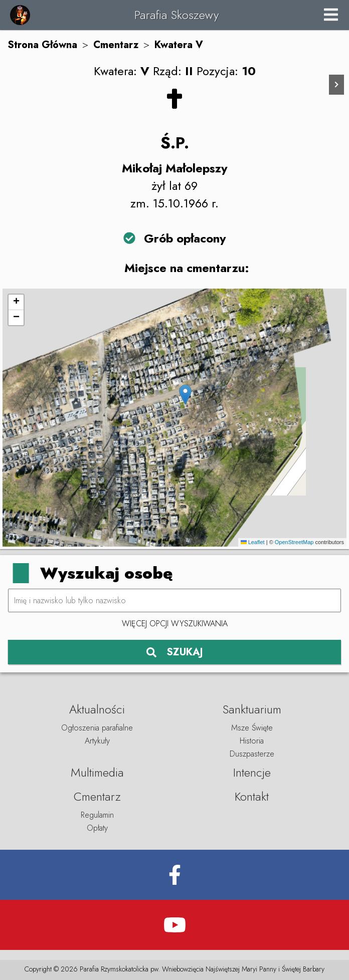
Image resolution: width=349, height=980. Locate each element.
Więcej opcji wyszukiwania (175, 624)
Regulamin (97, 815)
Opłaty (97, 828)
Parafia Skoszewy (177, 15)
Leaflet (253, 542)
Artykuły (97, 741)
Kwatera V (179, 45)
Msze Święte (252, 728)
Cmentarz (116, 45)
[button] (185, 395)
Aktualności (97, 709)
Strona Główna (42, 45)
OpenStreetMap (294, 542)
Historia (252, 741)
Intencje (252, 772)
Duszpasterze (252, 754)
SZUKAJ (175, 652)
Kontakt (252, 796)
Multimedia (97, 772)
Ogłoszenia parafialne (97, 728)
